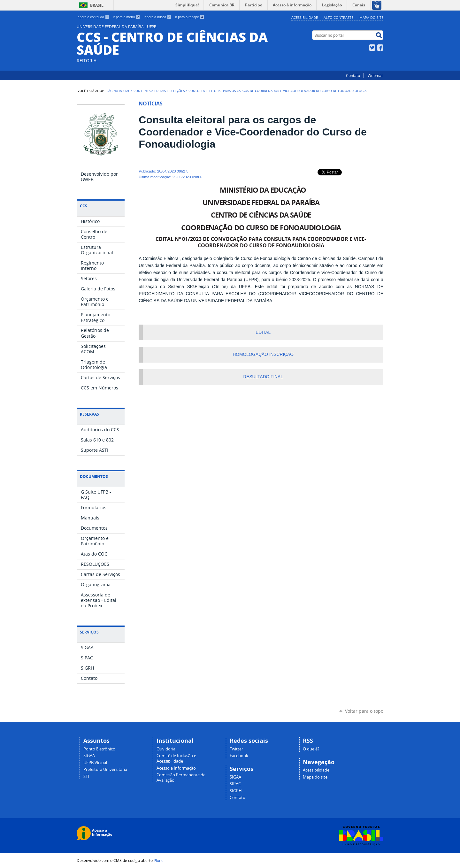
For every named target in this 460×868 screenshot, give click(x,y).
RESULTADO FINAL (263, 377)
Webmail (376, 75)
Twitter (372, 48)
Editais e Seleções (169, 91)
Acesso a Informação (176, 768)
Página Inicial (118, 91)
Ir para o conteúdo (93, 17)
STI (86, 776)
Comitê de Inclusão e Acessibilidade (176, 758)
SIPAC (235, 784)
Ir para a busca (158, 17)
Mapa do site (371, 17)
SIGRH (236, 791)
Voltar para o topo (364, 711)
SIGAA (89, 756)
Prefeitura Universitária (105, 769)
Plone (159, 860)
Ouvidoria (166, 749)
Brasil (97, 5)
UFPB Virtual (95, 763)
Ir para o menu (126, 17)
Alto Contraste (338, 17)
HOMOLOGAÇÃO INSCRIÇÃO (263, 354)
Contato (353, 75)
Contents (142, 91)
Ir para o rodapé (190, 17)
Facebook (380, 48)
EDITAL (263, 332)
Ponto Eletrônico (99, 749)
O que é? (311, 749)
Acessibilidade (305, 17)
